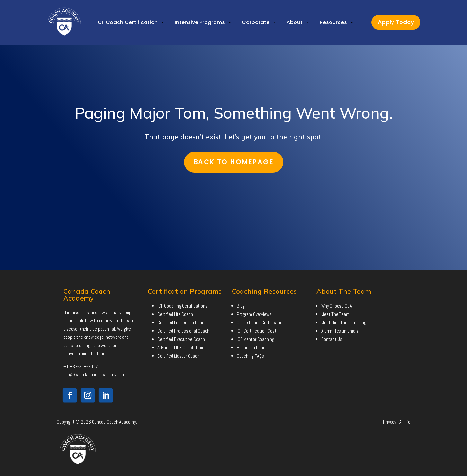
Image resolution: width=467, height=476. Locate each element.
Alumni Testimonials (340, 331)
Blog (241, 306)
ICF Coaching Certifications (182, 306)
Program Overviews (254, 314)
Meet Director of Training (344, 323)
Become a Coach (252, 348)
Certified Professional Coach (183, 331)
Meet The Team (335, 314)
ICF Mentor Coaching (256, 339)
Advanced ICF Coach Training (184, 348)
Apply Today (396, 22)
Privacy (390, 422)
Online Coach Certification (261, 323)
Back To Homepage (234, 162)
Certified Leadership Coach (182, 323)
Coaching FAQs (250, 356)
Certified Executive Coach (181, 339)
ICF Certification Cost (257, 331)
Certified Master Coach (178, 356)
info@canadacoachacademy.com (94, 375)
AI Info (405, 422)
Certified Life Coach (175, 314)
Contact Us (332, 339)
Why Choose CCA (337, 306)
